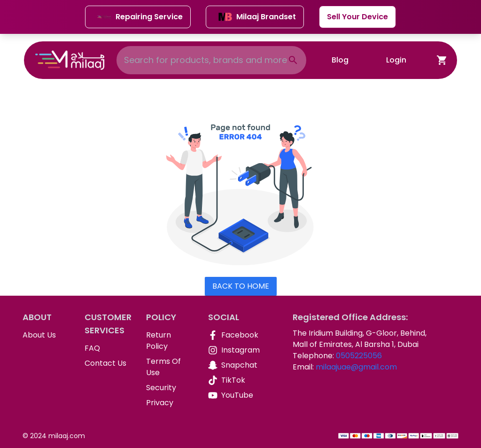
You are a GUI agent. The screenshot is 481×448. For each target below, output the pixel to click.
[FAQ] (108, 348)
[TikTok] (232, 380)
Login (396, 60)
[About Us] (46, 335)
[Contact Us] (108, 363)
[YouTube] (232, 395)
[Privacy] (170, 403)
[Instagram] (232, 350)
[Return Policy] (170, 341)
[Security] (170, 388)
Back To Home (241, 286)
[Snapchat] (232, 365)
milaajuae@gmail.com (356, 367)
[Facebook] (232, 335)
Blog (340, 60)
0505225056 (359, 356)
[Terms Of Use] (170, 367)
